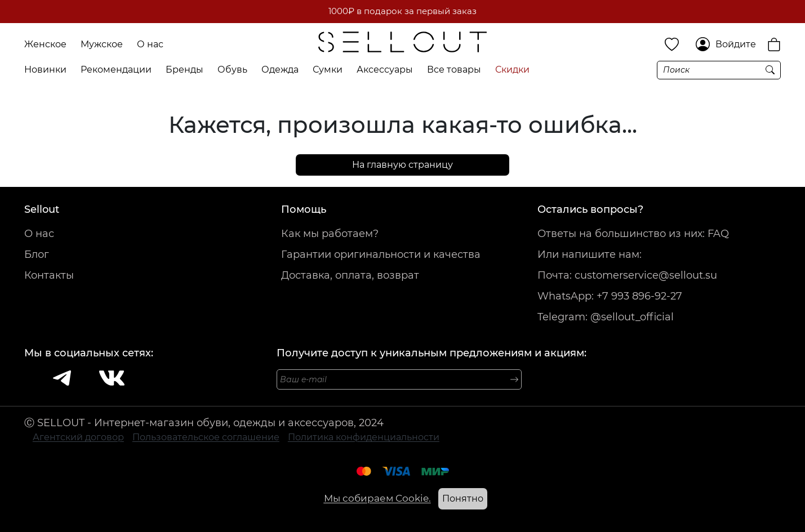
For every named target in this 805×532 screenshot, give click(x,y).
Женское (45, 44)
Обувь (232, 70)
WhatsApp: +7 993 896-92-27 (610, 296)
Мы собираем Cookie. (377, 498)
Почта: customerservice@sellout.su (627, 275)
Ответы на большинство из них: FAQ (633, 234)
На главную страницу (402, 165)
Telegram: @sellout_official (606, 317)
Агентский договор (78, 437)
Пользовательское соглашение (206, 437)
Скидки (512, 70)
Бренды (184, 70)
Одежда (280, 70)
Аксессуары (385, 70)
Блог (37, 254)
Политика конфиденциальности (364, 437)
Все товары (454, 70)
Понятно (463, 499)
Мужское (102, 44)
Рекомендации (116, 70)
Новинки (45, 70)
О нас (150, 44)
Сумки (328, 70)
